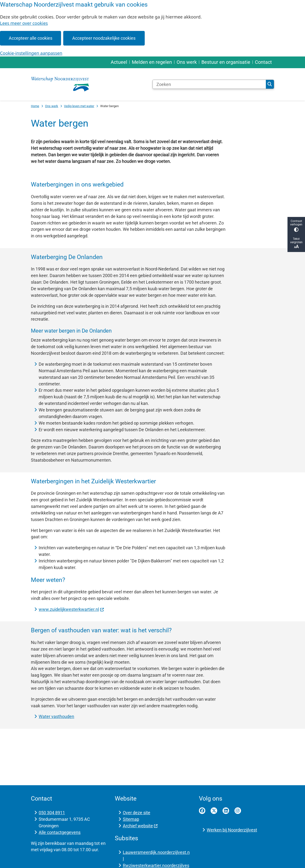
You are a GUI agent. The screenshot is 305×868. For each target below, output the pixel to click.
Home (35, 106)
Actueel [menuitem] (119, 62)
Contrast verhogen (296, 226)
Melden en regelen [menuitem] (152, 62)
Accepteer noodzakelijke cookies (104, 38)
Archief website (140, 826)
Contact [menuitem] (263, 62)
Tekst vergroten (296, 243)
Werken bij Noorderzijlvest (232, 830)
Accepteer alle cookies (31, 38)
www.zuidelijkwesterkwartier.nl (71, 609)
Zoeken (270, 84)
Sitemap (131, 819)
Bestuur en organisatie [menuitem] (226, 62)
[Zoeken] (209, 84)
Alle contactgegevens (60, 832)
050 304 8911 (52, 813)
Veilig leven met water (79, 106)
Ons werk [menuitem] (187, 62)
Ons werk (52, 106)
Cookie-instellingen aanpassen (31, 53)
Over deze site (137, 813)
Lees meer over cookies (24, 23)
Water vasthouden (56, 716)
